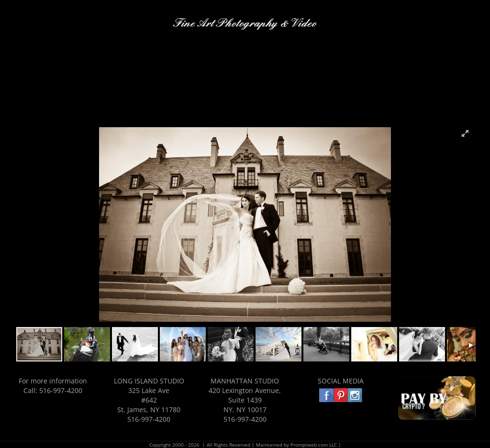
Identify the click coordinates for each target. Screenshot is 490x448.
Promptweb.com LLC (314, 445)
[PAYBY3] (437, 379)
